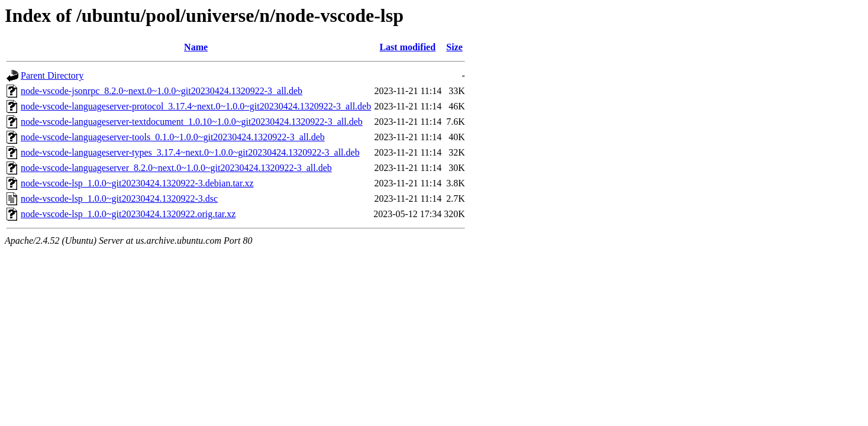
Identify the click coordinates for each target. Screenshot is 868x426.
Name (196, 47)
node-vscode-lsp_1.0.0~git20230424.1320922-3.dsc (119, 199)
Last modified (407, 47)
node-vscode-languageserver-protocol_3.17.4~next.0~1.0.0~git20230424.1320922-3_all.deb (196, 106)
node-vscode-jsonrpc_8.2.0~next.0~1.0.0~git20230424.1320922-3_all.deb (162, 91)
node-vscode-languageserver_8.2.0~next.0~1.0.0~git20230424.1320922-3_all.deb (176, 168)
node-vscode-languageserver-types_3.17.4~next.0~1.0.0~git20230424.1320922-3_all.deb (190, 152)
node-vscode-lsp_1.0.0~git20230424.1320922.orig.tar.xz (128, 214)
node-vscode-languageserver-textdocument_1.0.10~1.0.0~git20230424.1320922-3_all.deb (192, 122)
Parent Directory (52, 75)
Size (454, 47)
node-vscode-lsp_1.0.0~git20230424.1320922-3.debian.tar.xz (137, 183)
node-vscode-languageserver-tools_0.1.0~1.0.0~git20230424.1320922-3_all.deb (173, 137)
